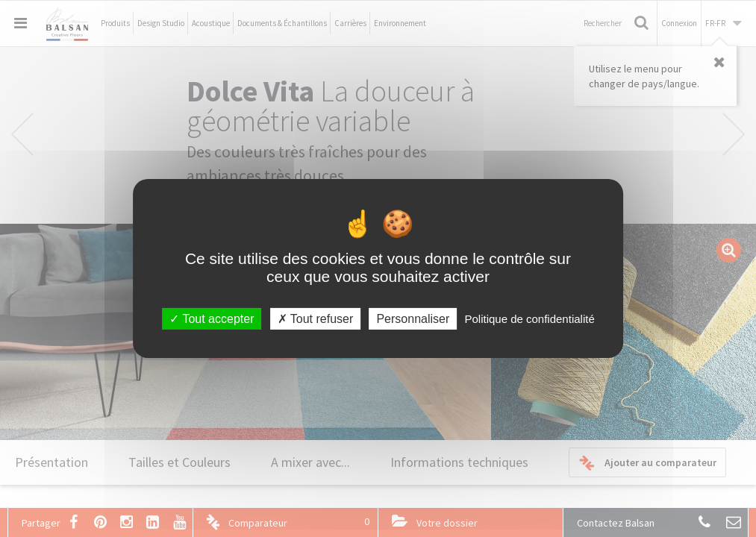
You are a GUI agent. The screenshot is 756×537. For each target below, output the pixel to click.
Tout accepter (212, 319)
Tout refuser (316, 319)
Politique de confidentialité (529, 319)
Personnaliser (413, 319)
